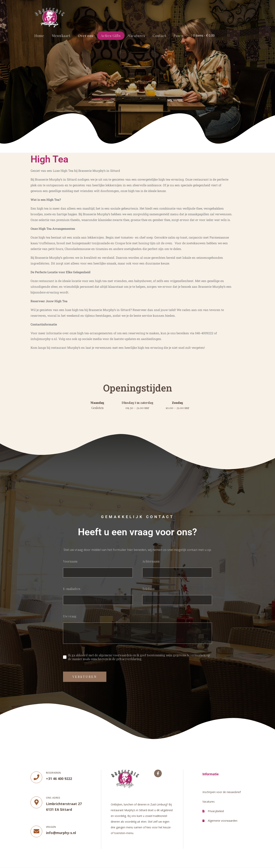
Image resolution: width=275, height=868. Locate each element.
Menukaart (61, 36)
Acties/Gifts (111, 36)
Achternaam (151, 561)
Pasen (179, 36)
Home (39, 36)
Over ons (86, 36)
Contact (159, 36)
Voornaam (70, 561)
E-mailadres (72, 589)
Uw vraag (70, 616)
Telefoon (148, 589)
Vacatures (137, 36)
